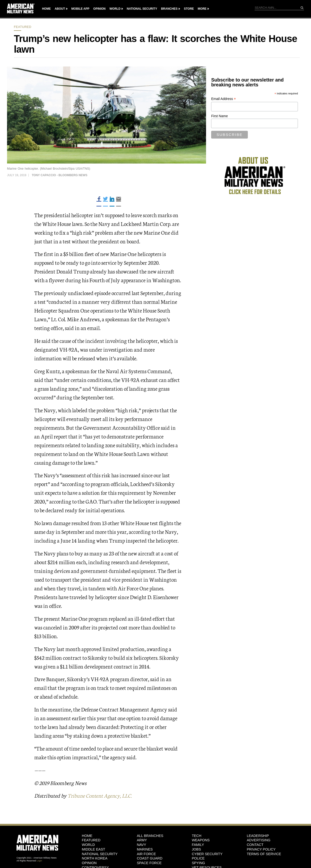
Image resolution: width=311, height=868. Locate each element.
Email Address (224, 99)
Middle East (94, 849)
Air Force (146, 854)
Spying (198, 863)
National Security (142, 9)
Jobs (196, 849)
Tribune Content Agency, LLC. (101, 795)
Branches (169, 9)
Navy (141, 845)
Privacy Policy (261, 849)
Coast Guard (150, 858)
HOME (87, 836)
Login (39, 861)
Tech (196, 836)
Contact (255, 845)
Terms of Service (264, 854)
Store (189, 9)
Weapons (201, 840)
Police (198, 858)
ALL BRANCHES (150, 836)
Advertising (259, 840)
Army (142, 840)
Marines (145, 849)
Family (198, 845)
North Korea (95, 858)
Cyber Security (207, 854)
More (202, 9)
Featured (23, 27)
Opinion (99, 9)
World (115, 9)
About (60, 9)
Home (46, 9)
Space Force (149, 863)
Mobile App (80, 9)
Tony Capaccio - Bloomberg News (60, 175)
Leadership (258, 836)
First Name (219, 116)
